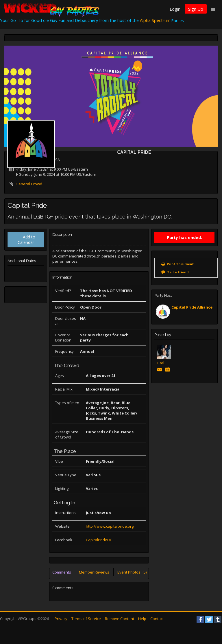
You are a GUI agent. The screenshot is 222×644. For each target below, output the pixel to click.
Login (175, 9)
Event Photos (132, 572)
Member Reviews (94, 572)
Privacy (61, 619)
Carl (161, 363)
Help (142, 619)
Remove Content (120, 619)
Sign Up (196, 9)
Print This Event (180, 264)
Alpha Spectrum (155, 20)
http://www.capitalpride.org (110, 526)
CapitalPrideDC (99, 540)
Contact (157, 619)
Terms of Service (86, 619)
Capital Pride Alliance (192, 307)
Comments (62, 572)
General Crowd (29, 184)
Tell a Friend (178, 272)
